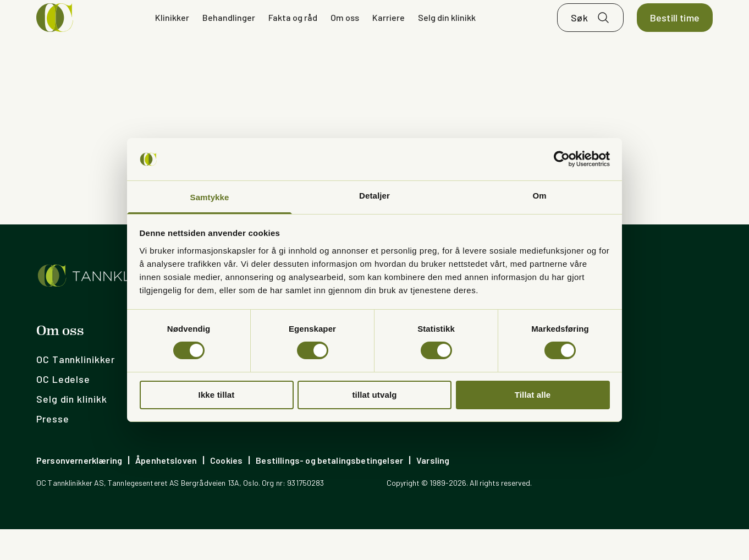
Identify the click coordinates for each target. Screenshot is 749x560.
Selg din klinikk (447, 33)
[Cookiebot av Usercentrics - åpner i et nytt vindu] (562, 159)
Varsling (433, 491)
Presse (53, 449)
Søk (579, 33)
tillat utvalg (374, 395)
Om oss (345, 33)
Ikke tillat (217, 395)
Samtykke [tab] (210, 197)
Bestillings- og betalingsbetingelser (329, 491)
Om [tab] (539, 196)
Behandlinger (229, 33)
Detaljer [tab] (375, 196)
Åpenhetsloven (166, 491)
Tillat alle (533, 395)
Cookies (226, 491)
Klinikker (172, 33)
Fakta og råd (293, 33)
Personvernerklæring (79, 491)
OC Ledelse (63, 410)
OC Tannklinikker (75, 390)
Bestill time (675, 33)
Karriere (389, 33)
